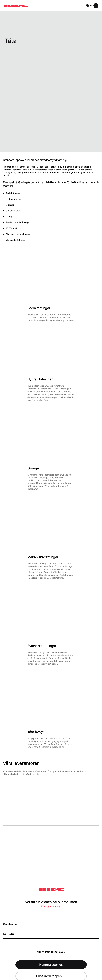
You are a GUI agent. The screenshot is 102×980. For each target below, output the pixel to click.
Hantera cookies (51, 965)
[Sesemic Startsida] (51, 890)
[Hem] (16, 6)
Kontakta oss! (51, 906)
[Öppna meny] (96, 6)
